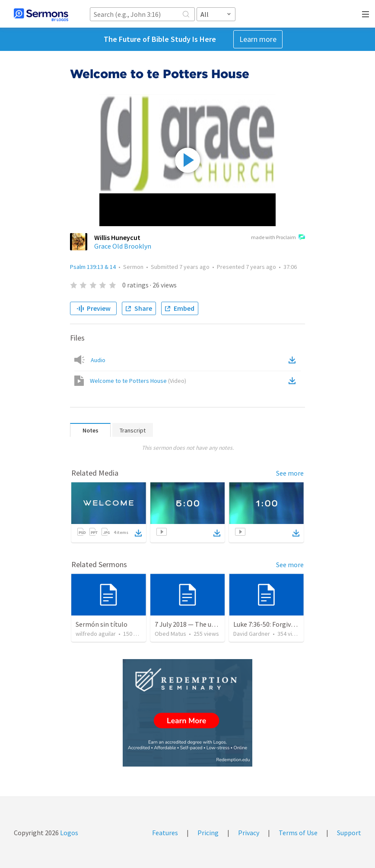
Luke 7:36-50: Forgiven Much (274, 624)
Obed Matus (170, 634)
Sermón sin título (102, 624)
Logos (68, 833)
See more (290, 473)
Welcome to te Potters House (138, 381)
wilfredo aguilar (96, 634)
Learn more (258, 39)
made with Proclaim (278, 238)
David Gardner (252, 634)
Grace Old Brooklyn (123, 246)
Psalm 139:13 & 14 (93, 267)
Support (349, 833)
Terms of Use (298, 833)
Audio (98, 360)
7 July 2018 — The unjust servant (202, 624)
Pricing (208, 833)
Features (165, 833)
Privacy (249, 833)
